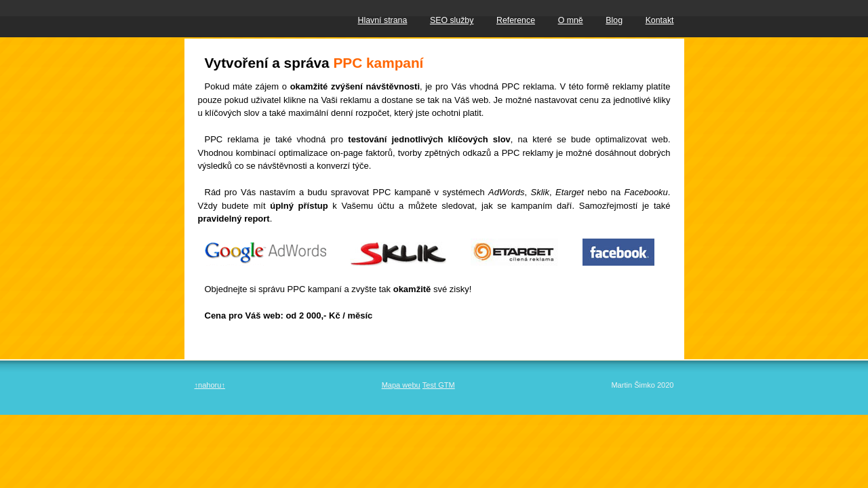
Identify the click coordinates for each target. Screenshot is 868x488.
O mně (571, 20)
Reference (516, 20)
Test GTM (439, 385)
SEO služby (452, 20)
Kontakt (660, 20)
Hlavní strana (383, 20)
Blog (614, 20)
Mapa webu (401, 385)
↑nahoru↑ (210, 385)
